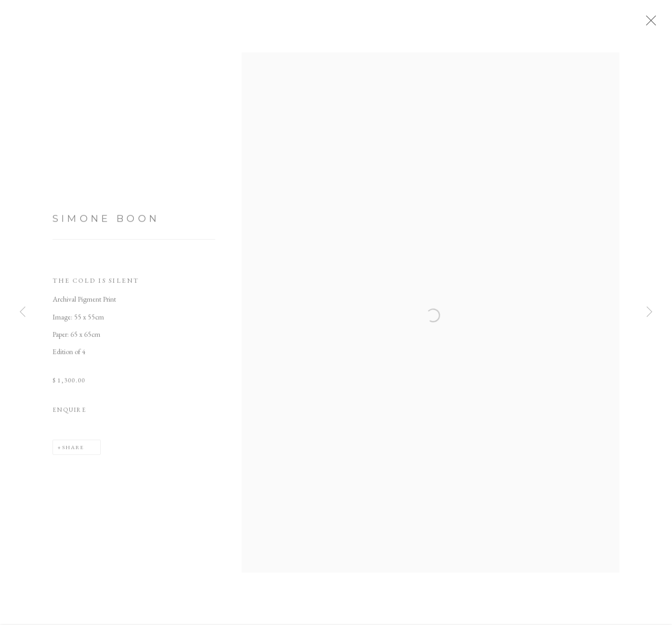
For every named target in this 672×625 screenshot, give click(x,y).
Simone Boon (106, 223)
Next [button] (649, 313)
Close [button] (650, 24)
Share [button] (73, 450)
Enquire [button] (70, 413)
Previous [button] (23, 313)
